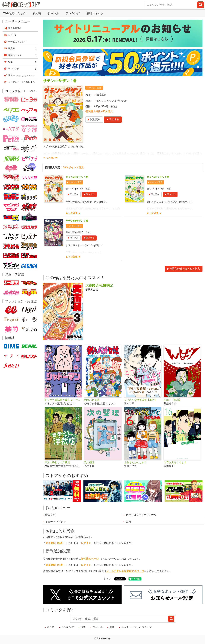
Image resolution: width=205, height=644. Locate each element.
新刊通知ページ (90, 559)
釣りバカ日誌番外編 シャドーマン (63, 400)
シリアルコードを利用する (21, 82)
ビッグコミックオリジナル (112, 101)
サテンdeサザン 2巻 (158, 177)
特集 (83, 627)
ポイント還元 (95, 88)
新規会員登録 (15, 28)
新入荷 (37, 13)
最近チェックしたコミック (136, 627)
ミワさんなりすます (175, 462)
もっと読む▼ (50, 158)
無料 (112, 627)
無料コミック (95, 13)
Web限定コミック (15, 13)
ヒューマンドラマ (55, 522)
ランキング (73, 13)
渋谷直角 (101, 95)
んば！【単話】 (173, 400)
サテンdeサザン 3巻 (77, 221)
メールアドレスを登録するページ (125, 571)
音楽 (129, 522)
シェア (107, 579)
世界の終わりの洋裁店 (57, 462)
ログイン (86, 543)
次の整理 (89, 462)
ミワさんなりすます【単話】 (141, 400)
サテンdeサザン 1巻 (77, 177)
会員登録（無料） (56, 543)
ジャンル (53, 13)
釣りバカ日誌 (92, 400)
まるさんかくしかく (135, 462)
